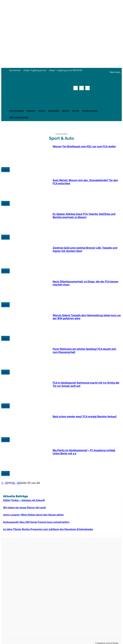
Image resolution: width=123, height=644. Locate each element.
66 (19, 483)
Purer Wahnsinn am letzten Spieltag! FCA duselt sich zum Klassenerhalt (85, 350)
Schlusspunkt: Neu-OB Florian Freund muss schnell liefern (30, 520)
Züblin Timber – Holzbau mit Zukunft (20, 500)
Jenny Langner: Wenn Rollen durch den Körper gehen (27, 513)
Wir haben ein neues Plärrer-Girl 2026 (20, 507)
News (5, 170)
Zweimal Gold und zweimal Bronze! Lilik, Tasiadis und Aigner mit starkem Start (86, 249)
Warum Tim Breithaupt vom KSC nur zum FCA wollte (84, 148)
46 (13, 483)
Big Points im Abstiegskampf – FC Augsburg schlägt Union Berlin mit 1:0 (82, 452)
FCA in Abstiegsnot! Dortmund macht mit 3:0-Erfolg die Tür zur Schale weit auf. (83, 384)
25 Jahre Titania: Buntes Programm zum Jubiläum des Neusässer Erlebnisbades (39, 527)
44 (7, 483)
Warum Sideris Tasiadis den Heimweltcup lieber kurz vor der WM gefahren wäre (85, 317)
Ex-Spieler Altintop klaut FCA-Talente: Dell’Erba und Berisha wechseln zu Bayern (85, 215)
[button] (86, 95)
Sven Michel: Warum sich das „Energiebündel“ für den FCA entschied (86, 182)
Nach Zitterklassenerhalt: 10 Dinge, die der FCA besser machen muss (85, 283)
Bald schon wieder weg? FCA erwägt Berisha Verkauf (83, 418)
